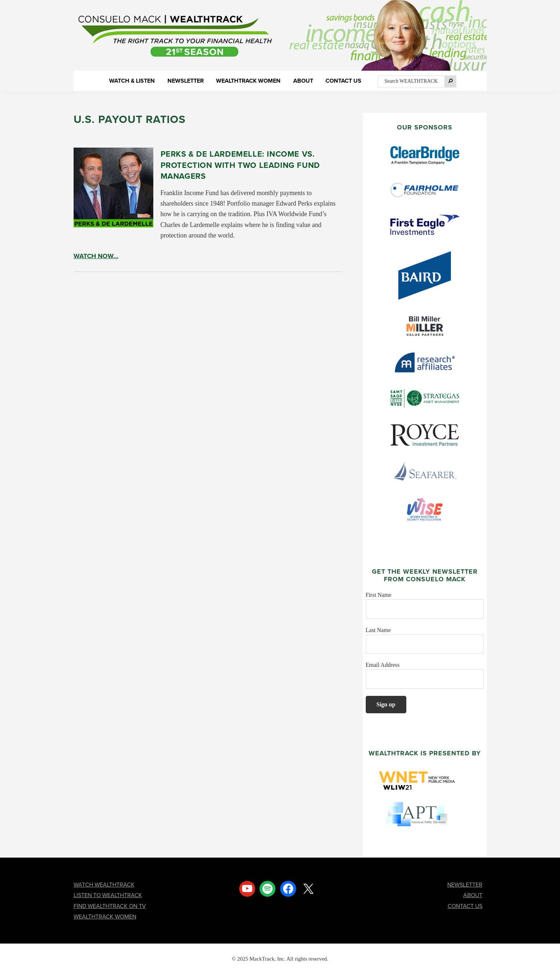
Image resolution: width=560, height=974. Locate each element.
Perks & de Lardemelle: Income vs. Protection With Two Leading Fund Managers (240, 165)
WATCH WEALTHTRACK (104, 885)
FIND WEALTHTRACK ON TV (110, 906)
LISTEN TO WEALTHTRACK (108, 895)
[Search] (451, 81)
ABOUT (473, 895)
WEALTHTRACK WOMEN (105, 917)
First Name (379, 595)
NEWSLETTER (465, 885)
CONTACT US (465, 906)
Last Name (378, 630)
